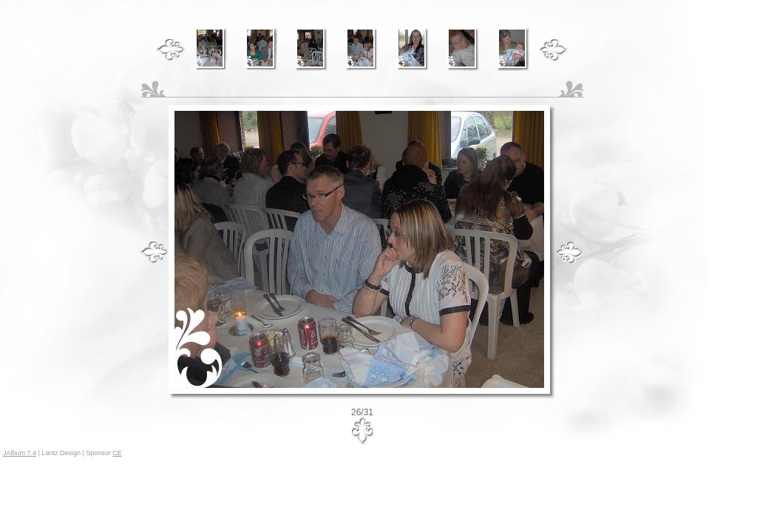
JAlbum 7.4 (20, 453)
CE (117, 453)
